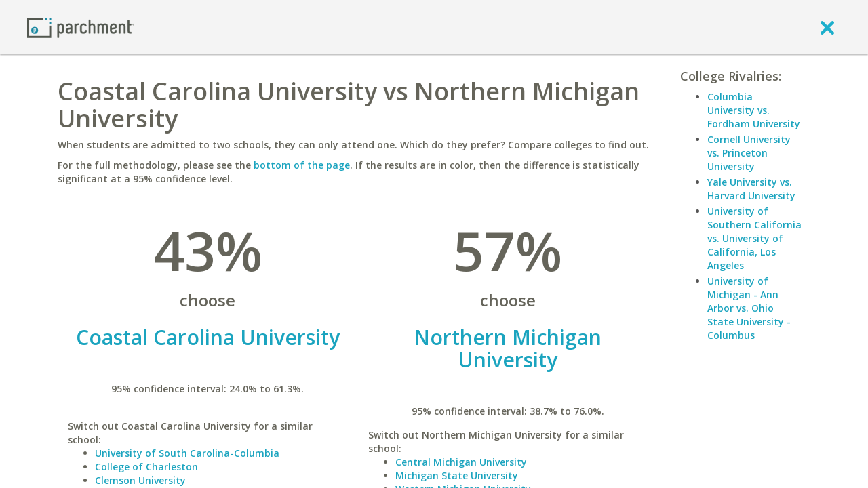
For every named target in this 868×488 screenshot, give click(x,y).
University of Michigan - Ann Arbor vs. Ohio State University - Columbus (749, 308)
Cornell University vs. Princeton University (749, 153)
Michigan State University (457, 475)
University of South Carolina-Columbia (187, 453)
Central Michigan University (461, 462)
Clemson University (140, 480)
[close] (827, 27)
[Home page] (81, 27)
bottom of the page (302, 165)
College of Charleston (146, 467)
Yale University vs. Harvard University (751, 189)
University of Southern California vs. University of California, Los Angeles (754, 238)
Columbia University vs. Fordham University (754, 110)
